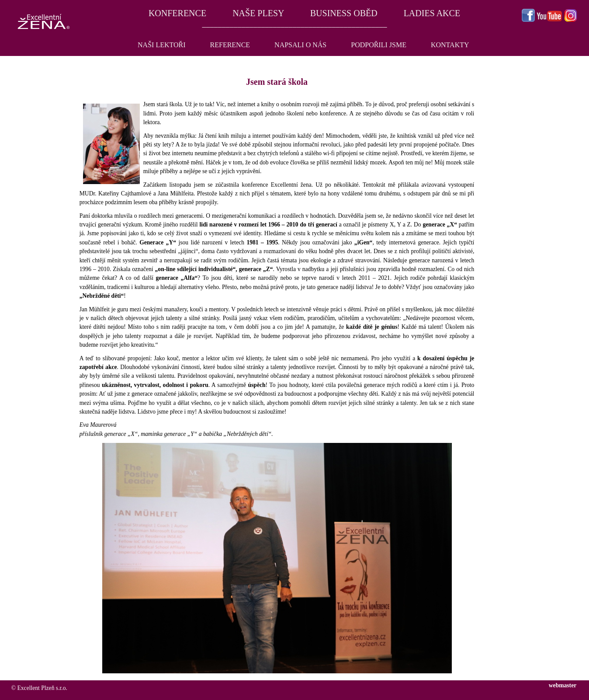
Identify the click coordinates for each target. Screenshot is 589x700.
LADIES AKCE (432, 13)
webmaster (563, 685)
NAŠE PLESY (258, 13)
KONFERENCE (176, 13)
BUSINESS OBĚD (344, 13)
